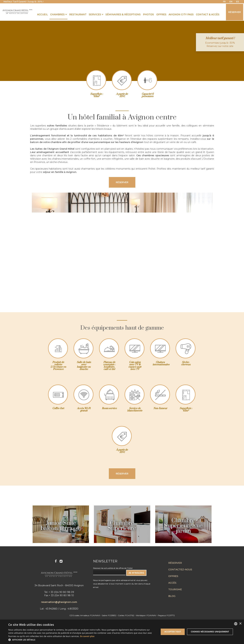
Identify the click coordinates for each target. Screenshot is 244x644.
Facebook (56, 561)
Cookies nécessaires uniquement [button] (210, 632)
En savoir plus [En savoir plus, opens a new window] (87, 636)
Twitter (62, 561)
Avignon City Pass (181, 14)
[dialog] (122, 632)
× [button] (240, 624)
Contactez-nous (180, 570)
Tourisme (175, 589)
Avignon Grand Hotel (17, 12)
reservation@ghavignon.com (59, 602)
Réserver (235, 12)
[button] (82, 640)
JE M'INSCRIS (136, 573)
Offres (173, 576)
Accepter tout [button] (173, 632)
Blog (172, 596)
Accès (172, 583)
